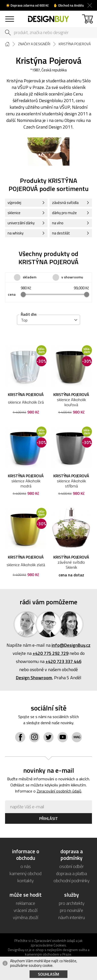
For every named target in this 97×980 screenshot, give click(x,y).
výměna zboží (26, 917)
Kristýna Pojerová (75, 44)
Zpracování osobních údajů (59, 791)
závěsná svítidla (65, 203)
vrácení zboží (26, 910)
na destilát (61, 233)
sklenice (14, 213)
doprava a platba (71, 873)
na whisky (16, 233)
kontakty (26, 881)
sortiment (9, 17)
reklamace (26, 903)
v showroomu (72, 277)
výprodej (14, 203)
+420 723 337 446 (63, 661)
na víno (58, 223)
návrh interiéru (72, 917)
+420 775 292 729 (51, 653)
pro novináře (71, 910)
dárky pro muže (64, 213)
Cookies (60, 945)
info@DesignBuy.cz (71, 645)
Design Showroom (34, 678)
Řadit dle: (29, 314)
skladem (30, 277)
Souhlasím (48, 974)
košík (89, 18)
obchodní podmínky (71, 881)
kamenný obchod (26, 873)
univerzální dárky (21, 223)
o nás (26, 866)
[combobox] (48, 320)
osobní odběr (72, 866)
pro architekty (72, 903)
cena (12, 294)
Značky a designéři (34, 44)
